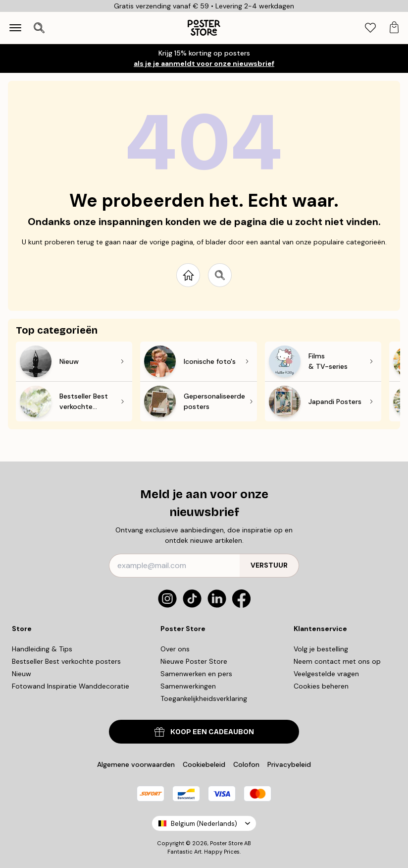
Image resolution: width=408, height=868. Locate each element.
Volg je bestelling (321, 649)
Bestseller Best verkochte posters (66, 661)
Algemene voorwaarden (136, 764)
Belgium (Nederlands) (204, 824)
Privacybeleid (289, 764)
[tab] (370, 28)
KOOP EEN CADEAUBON (204, 732)
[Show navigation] (15, 28)
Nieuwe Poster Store (194, 661)
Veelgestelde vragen (326, 674)
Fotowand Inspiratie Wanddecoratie (71, 686)
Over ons (175, 649)
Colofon (246, 764)
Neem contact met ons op (337, 661)
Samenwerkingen (188, 686)
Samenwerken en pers (196, 674)
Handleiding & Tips (42, 649)
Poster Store (226, 843)
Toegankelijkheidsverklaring (204, 698)
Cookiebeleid (204, 764)
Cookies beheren (321, 686)
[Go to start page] (188, 275)
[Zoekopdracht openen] (39, 28)
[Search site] (220, 275)
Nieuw (22, 674)
